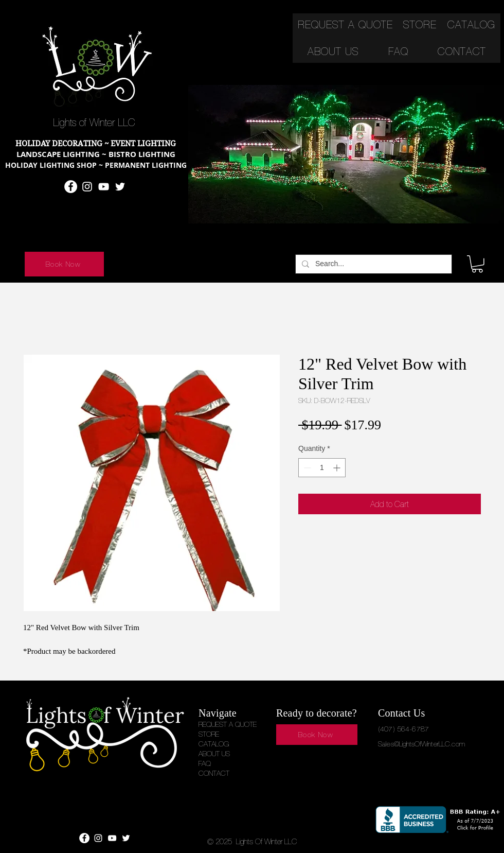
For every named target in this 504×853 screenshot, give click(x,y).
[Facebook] (71, 187)
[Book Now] (64, 264)
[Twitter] (120, 187)
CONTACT (214, 773)
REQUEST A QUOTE (228, 724)
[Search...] (373, 264)
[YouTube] (104, 187)
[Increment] (338, 468)
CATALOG (214, 744)
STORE (209, 734)
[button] (477, 264)
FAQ (205, 763)
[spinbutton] (322, 468)
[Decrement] (306, 468)
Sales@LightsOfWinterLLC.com (421, 744)
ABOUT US (214, 754)
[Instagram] (87, 187)
